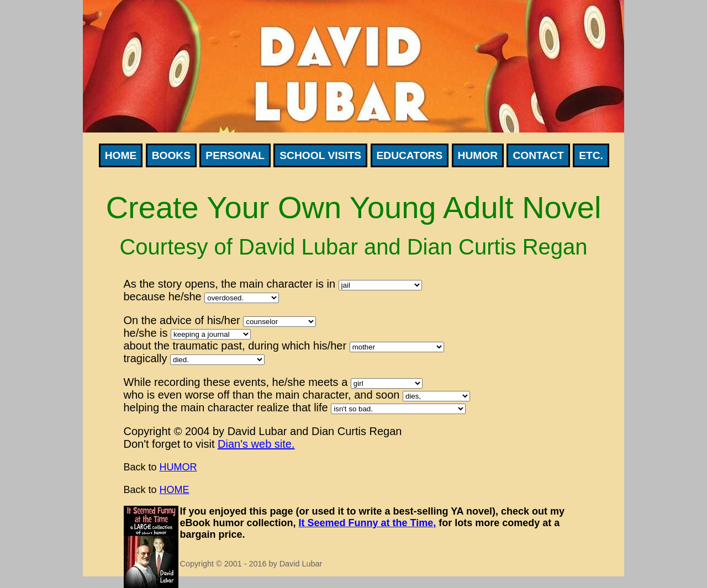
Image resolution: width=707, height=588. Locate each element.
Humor (478, 155)
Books (171, 155)
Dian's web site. (256, 444)
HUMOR (178, 467)
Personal (235, 155)
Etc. (591, 155)
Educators (410, 155)
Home (121, 155)
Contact (538, 155)
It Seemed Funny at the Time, (368, 523)
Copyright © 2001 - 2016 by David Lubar (251, 564)
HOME (175, 490)
